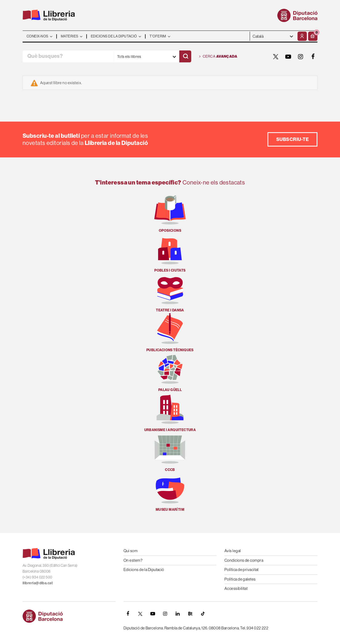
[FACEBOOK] (313, 57)
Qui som (131, 551)
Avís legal (233, 551)
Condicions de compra (244, 560)
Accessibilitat (236, 588)
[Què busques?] (68, 56)
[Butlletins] (190, 614)
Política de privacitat (242, 570)
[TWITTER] (276, 57)
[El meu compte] (302, 36)
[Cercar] (185, 56)
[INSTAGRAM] (301, 57)
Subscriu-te (292, 139)
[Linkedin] (178, 614)
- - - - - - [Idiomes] (273, 36)
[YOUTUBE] (288, 57)
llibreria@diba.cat (38, 583)
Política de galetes (240, 579)
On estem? (133, 560)
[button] (313, 36)
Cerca (218, 57)
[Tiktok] (203, 614)
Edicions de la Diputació (144, 570)
